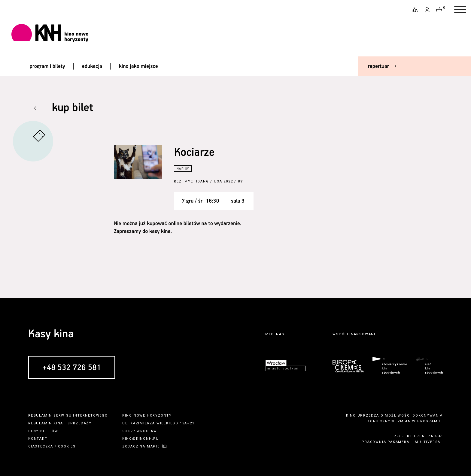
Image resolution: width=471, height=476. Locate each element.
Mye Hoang (197, 181)
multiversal (429, 442)
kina (58, 423)
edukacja (92, 66)
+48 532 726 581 (72, 368)
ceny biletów (43, 431)
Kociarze (194, 153)
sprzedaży (80, 423)
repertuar (378, 66)
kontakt (38, 439)
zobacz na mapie (141, 446)
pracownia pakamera (385, 442)
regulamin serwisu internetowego (68, 416)
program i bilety (47, 66)
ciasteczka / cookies (52, 446)
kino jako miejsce (138, 66)
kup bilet (73, 108)
